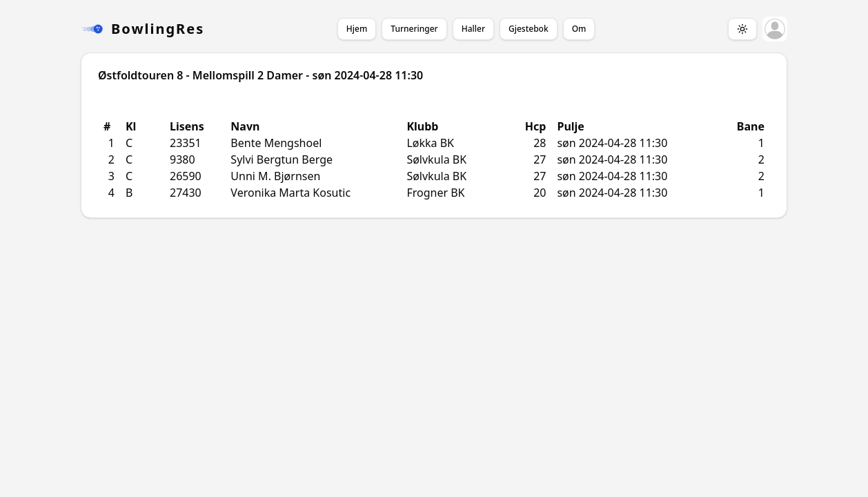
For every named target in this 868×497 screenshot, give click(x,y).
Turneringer (414, 29)
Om (579, 29)
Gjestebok (529, 29)
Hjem (357, 29)
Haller (473, 29)
